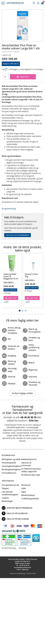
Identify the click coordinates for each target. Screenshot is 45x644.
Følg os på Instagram (15, 519)
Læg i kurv (23, 77)
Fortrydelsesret (9, 473)
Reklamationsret (29, 459)
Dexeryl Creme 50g (31, 275)
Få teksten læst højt (31, 475)
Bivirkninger (7, 501)
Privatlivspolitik (9, 463)
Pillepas (5, 488)
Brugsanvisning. (9, 209)
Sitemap (22, 548)
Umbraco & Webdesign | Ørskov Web (23, 573)
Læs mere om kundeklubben (18, 235)
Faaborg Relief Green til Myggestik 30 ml (11, 276)
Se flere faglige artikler (22, 393)
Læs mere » (9, 282)
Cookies (5, 498)
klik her (34, 421)
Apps (24, 492)
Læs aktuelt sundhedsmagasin (10, 493)
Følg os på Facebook (15, 513)
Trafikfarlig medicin (30, 499)
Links (24, 488)
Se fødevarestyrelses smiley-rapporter (31, 470)
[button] (3, 3)
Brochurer (26, 485)
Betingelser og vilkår (11, 459)
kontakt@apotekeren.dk (17, 508)
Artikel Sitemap (9, 548)
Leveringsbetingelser (12, 466)
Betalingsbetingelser (11, 469)
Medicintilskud (28, 495)
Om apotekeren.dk (10, 485)
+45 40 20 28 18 (28, 417)
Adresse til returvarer (26, 464)
